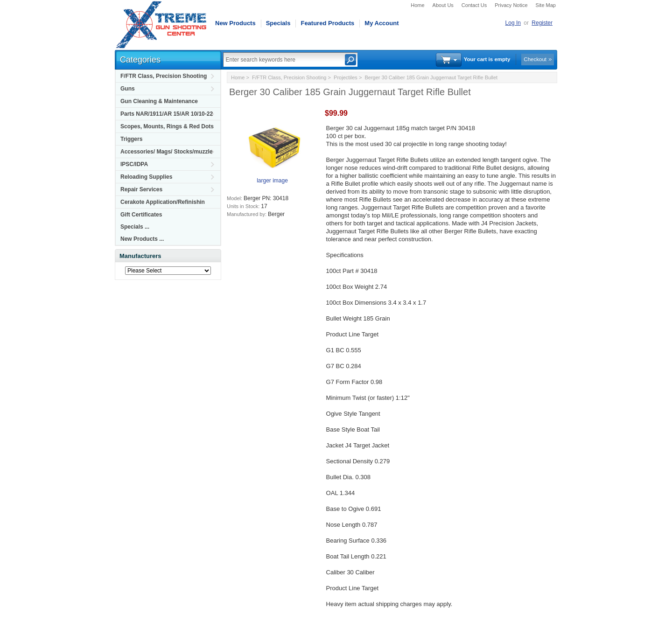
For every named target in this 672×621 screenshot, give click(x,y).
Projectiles (346, 77)
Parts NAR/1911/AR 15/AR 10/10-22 (167, 114)
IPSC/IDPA (134, 164)
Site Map (546, 5)
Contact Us (474, 5)
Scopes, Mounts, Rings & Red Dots (167, 126)
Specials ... (135, 227)
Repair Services (141, 189)
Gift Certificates (141, 215)
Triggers (131, 139)
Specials (278, 23)
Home (417, 5)
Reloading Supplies (146, 177)
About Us (443, 5)
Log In (513, 23)
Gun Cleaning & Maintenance (159, 101)
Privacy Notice (511, 5)
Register (542, 23)
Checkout (535, 59)
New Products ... (142, 239)
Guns (128, 89)
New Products (235, 23)
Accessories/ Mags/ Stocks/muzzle (166, 152)
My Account (381, 23)
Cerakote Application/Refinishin (163, 202)
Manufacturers (140, 256)
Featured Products (327, 23)
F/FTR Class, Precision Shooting (164, 76)
